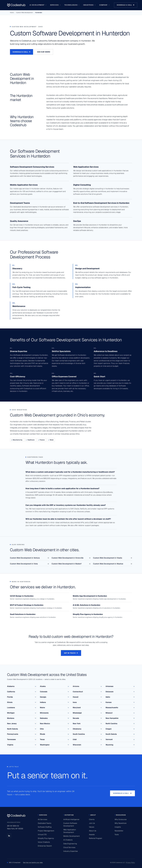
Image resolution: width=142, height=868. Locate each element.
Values (92, 827)
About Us (93, 831)
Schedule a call (126, 5)
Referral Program (96, 838)
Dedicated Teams (45, 823)
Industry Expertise (71, 851)
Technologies (72, 5)
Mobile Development (71, 836)
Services (55, 5)
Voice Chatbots (44, 842)
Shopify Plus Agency (46, 838)
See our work (44, 52)
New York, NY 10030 (15, 829)
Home (12, 13)
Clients (92, 819)
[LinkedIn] (9, 836)
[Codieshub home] (16, 816)
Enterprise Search (45, 846)
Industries (89, 5)
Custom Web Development (25, 13)
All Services (42, 819)
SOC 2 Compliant (25, 863)
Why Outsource (121, 819)
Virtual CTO (42, 834)
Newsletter (119, 831)
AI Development (38, 5)
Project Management (46, 831)
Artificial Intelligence (71, 819)
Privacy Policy (130, 862)
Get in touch (71, 653)
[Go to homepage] (16, 5)
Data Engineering (70, 844)
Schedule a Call (22, 52)
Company (105, 5)
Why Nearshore (121, 823)
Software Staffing (45, 827)
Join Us (92, 823)
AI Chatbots (68, 840)
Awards (92, 834)
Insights (118, 827)
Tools (117, 834)
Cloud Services (69, 847)
